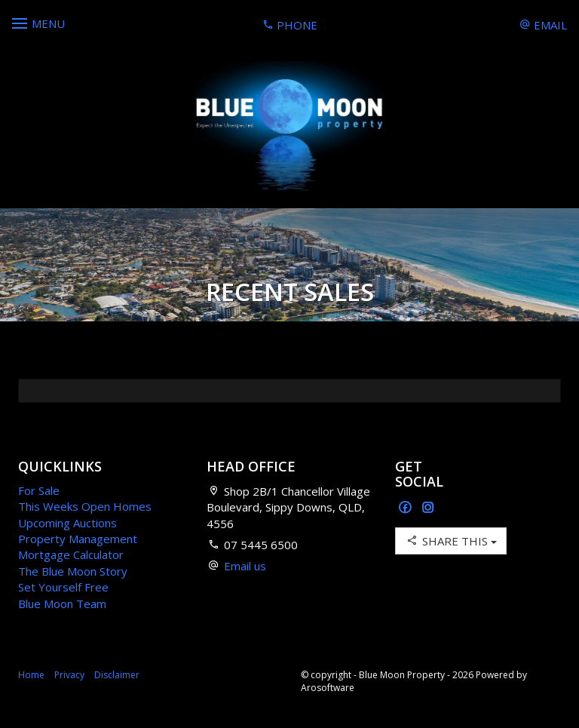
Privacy (69, 675)
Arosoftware (328, 688)
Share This (451, 541)
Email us (245, 566)
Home (31, 675)
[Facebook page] (407, 508)
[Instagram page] (428, 508)
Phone (290, 25)
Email (543, 25)
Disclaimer (117, 675)
